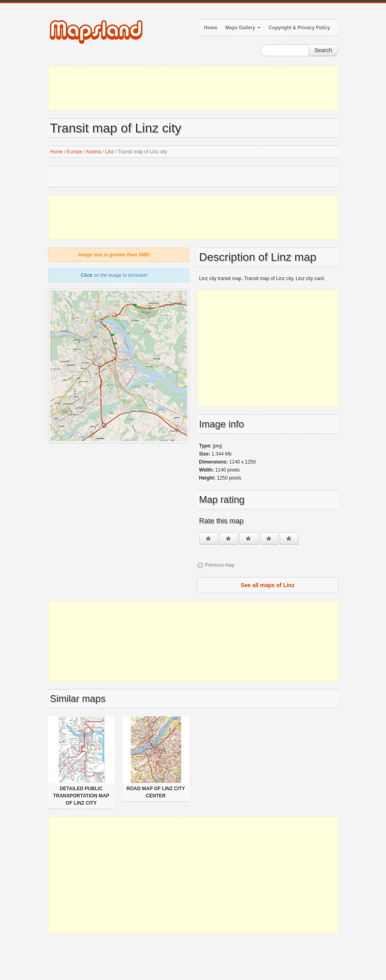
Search (323, 50)
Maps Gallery (243, 28)
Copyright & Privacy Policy (299, 28)
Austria (94, 152)
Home (211, 28)
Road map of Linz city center (156, 792)
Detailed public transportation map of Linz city (81, 796)
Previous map (220, 565)
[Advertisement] (193, 88)
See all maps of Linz (268, 585)
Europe (75, 152)
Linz (109, 152)
